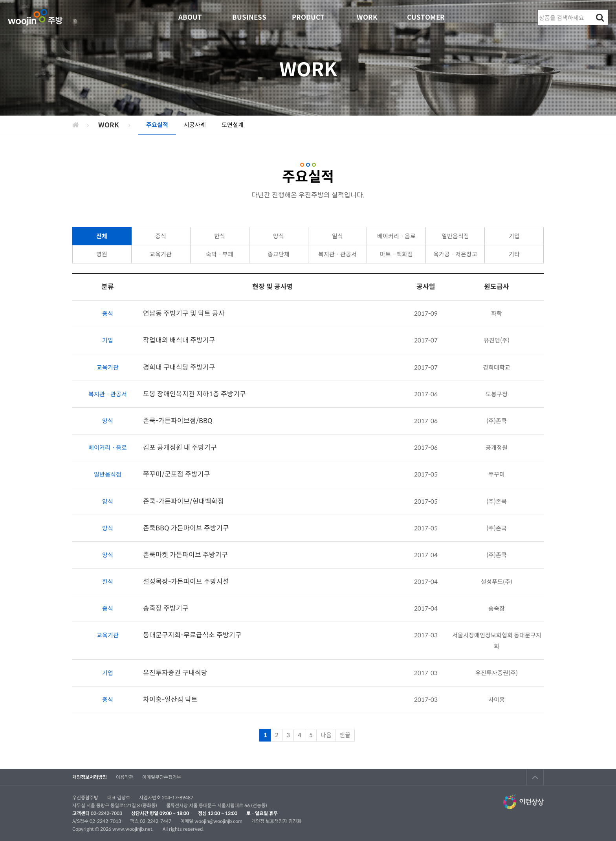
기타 (514, 254)
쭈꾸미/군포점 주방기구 (177, 474)
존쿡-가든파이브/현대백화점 (183, 501)
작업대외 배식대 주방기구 (179, 340)
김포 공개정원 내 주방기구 (180, 448)
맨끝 (345, 735)
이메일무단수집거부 (162, 777)
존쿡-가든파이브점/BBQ (178, 421)
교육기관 (161, 254)
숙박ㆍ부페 (220, 254)
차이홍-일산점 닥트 (170, 700)
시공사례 (195, 125)
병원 (102, 254)
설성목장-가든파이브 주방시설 (186, 582)
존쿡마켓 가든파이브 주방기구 (185, 555)
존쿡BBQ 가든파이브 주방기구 (186, 528)
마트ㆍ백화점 (396, 254)
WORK (367, 17)
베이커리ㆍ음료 (396, 236)
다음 (326, 735)
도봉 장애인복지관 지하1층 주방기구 (194, 394)
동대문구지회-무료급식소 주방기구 (192, 635)
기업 (514, 236)
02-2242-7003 (106, 813)
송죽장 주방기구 (166, 608)
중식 (161, 236)
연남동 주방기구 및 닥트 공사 (184, 314)
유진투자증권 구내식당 (175, 673)
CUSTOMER (426, 17)
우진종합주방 (35, 17)
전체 (102, 236)
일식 (337, 236)
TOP (535, 777)
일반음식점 (455, 236)
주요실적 (157, 125)
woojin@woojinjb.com (219, 821)
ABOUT (190, 17)
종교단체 (279, 254)
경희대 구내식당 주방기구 (179, 367)
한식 (220, 236)
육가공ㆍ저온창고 (455, 254)
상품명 (538, 10)
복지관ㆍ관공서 (337, 254)
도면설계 (233, 125)
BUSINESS (249, 17)
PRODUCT (308, 17)
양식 (279, 236)
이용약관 (125, 777)
